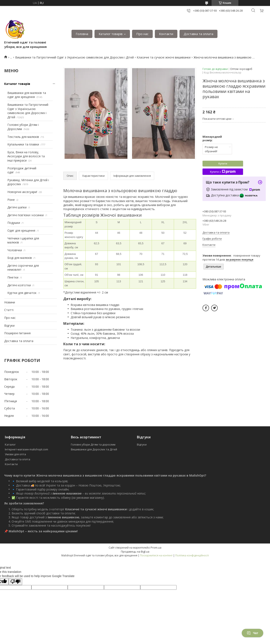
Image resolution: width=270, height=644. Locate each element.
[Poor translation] (15, 582)
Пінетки (13, 277)
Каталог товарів (111, 34)
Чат (252, 633)
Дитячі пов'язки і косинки (26, 215)
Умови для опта (15, 454)
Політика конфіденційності (192, 555)
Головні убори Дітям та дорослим (93, 444)
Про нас (142, 34)
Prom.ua (156, 548)
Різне (11, 200)
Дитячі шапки (17, 207)
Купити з (223, 172)
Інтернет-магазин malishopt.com (26, 449)
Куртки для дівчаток (22, 293)
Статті (9, 310)
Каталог (10, 444)
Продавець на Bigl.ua (135, 552)
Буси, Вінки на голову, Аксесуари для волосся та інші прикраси (26, 156)
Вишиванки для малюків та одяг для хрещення (27, 95)
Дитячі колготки (19, 285)
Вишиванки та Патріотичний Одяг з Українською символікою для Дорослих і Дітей (74, 57)
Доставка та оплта (18, 459)
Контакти (166, 34)
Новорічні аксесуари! (22, 192)
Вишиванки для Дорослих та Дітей (94, 449)
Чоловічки (15, 250)
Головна (82, 34)
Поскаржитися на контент (156, 555)
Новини (10, 302)
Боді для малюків (20, 258)
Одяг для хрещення (21, 230)
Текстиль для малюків (23, 137)
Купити (223, 164)
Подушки (14, 223)
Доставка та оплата (198, 34)
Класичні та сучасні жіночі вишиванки (164, 57)
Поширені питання (17, 333)
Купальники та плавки (23, 144)
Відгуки (9, 325)
